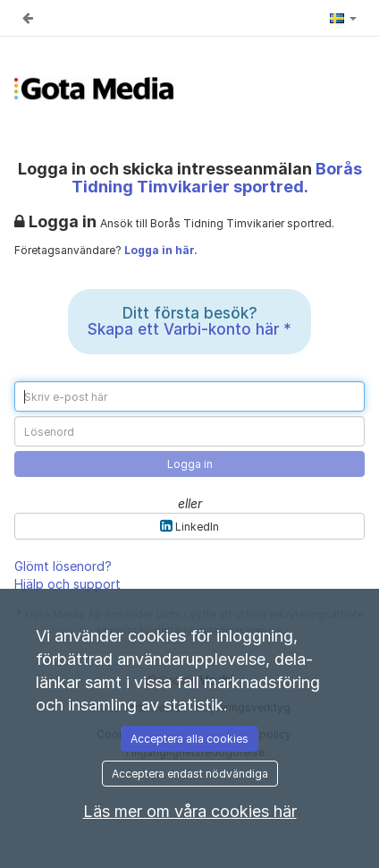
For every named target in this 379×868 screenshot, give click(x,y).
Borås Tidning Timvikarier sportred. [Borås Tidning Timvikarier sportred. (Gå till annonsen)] (217, 178)
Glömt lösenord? (63, 566)
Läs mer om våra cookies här (190, 811)
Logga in (190, 464)
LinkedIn (189, 526)
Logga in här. (161, 250)
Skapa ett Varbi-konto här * (189, 329)
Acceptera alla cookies (189, 739)
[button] (343, 18)
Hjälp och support (67, 584)
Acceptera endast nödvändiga (190, 774)
